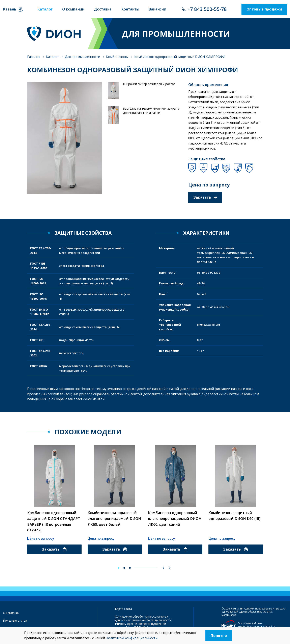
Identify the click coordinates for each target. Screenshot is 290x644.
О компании (11, 613)
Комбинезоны (117, 57)
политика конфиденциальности (150, 620)
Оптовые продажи (264, 9)
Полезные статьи (15, 620)
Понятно (219, 636)
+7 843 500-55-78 (207, 9)
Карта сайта (123, 609)
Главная (34, 57)
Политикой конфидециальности (132, 638)
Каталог (52, 57)
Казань (10, 9)
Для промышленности (82, 57)
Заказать (205, 197)
